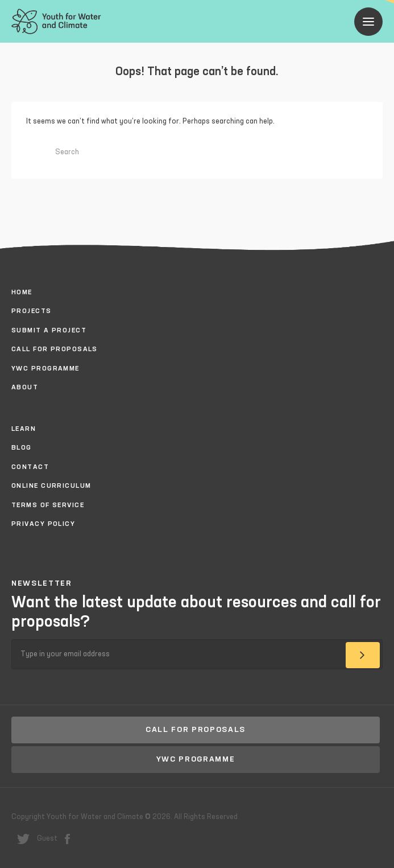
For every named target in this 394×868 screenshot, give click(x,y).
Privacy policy (43, 524)
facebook (67, 839)
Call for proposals (55, 349)
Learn (24, 429)
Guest (47, 839)
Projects (32, 311)
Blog (22, 448)
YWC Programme (45, 369)
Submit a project (49, 331)
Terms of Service (48, 505)
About (25, 388)
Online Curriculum (51, 486)
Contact (30, 467)
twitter (23, 839)
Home (22, 293)
